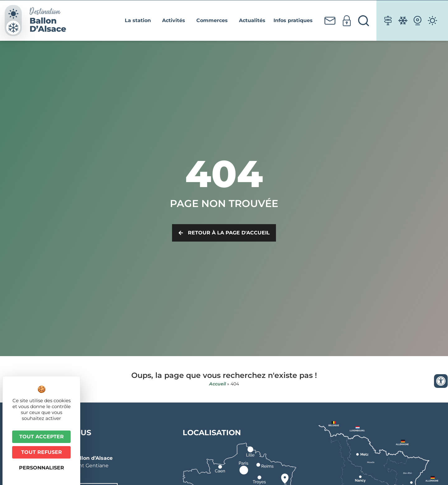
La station (139, 21)
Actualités (252, 20)
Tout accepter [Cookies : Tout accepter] (42, 437)
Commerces (214, 21)
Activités (175, 21)
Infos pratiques (295, 21)
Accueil (217, 384)
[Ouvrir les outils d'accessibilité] (441, 381)
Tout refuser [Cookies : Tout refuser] (42, 452)
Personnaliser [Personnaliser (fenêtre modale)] (42, 468)
